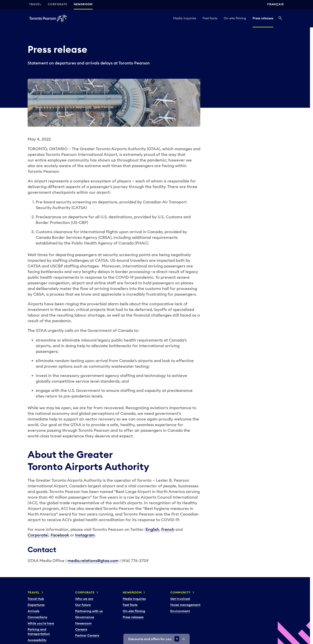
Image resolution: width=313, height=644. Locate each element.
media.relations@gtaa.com (93, 561)
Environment (180, 611)
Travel (35, 4)
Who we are (84, 599)
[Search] (280, 18)
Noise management (185, 605)
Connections (37, 617)
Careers (81, 629)
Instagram (85, 535)
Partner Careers (87, 635)
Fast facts (210, 18)
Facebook (60, 535)
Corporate (58, 4)
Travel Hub (36, 599)
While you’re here (41, 623)
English (153, 529)
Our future (83, 605)
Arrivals (33, 611)
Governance (85, 617)
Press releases (263, 18)
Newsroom (83, 4)
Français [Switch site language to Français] (276, 4)
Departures (36, 605)
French (168, 529)
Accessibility (37, 640)
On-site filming (235, 18)
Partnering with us (89, 611)
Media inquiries (185, 18)
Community (181, 592)
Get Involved (180, 599)
